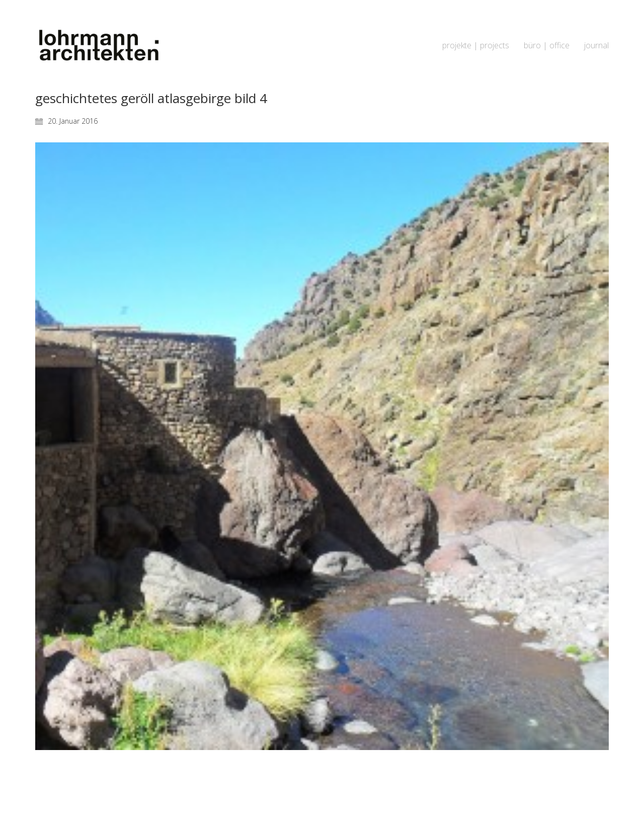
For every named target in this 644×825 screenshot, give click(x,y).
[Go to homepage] (98, 46)
